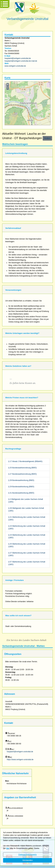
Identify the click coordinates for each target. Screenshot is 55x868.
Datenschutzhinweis (27, 855)
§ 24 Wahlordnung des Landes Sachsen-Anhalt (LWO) (27, 536)
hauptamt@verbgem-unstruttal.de (18, 58)
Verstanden (27, 860)
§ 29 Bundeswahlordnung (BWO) (21, 487)
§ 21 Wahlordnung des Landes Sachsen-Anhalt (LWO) (27, 518)
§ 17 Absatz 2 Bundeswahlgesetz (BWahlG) (25, 461)
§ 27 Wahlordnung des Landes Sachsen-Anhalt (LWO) (27, 554)
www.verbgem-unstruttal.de (15, 66)
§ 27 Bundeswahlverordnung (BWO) (23, 474)
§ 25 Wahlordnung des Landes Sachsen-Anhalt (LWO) (27, 545)
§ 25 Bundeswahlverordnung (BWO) (23, 468)
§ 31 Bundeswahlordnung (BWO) (21, 493)
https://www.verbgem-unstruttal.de (20, 760)
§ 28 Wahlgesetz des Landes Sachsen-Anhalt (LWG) (26, 509)
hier (8, 848)
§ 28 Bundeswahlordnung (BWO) (21, 480)
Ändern (47, 138)
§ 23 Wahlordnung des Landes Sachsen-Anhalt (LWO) (27, 527)
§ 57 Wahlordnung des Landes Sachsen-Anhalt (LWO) (27, 563)
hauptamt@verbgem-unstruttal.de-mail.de (21, 61)
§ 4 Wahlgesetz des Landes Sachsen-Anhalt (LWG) (26, 501)
